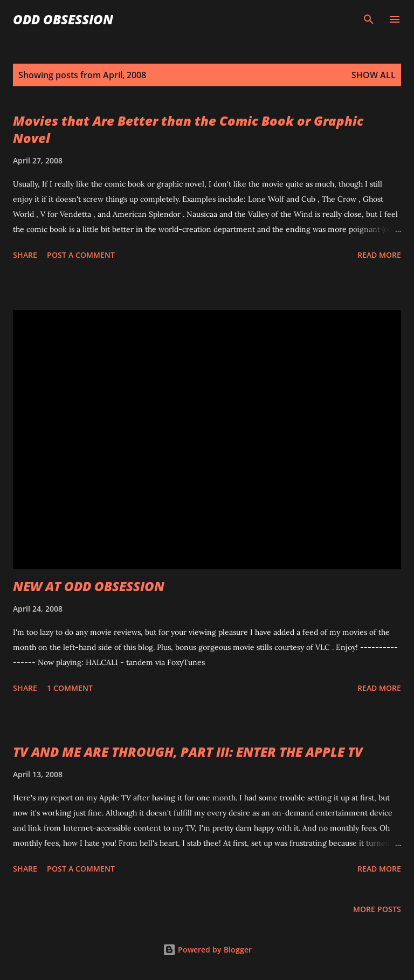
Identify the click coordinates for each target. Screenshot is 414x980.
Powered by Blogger (207, 950)
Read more (379, 255)
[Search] (369, 19)
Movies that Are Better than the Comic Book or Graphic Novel (188, 129)
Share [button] (25, 255)
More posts (377, 909)
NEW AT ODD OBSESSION (89, 586)
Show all (374, 75)
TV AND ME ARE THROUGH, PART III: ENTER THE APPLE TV (188, 752)
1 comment (70, 688)
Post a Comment (81, 255)
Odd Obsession (63, 19)
